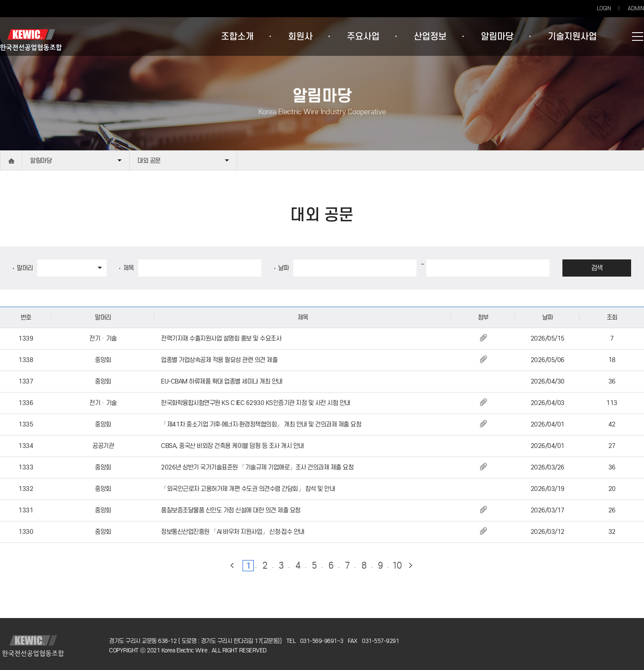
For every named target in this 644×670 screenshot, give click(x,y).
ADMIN (636, 8)
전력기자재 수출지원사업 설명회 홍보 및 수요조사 (221, 338)
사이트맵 (638, 37)
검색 (597, 268)
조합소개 (237, 37)
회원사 (300, 37)
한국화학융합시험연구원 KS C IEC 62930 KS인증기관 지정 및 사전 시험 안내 (256, 403)
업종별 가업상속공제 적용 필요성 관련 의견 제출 (219, 360)
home (11, 161)
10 (397, 566)
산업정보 (430, 37)
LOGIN (604, 8)
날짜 (284, 268)
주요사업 (363, 37)
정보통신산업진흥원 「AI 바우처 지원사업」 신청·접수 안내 (233, 532)
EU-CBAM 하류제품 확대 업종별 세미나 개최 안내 (222, 381)
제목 (129, 268)
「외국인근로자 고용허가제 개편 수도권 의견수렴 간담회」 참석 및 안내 (248, 489)
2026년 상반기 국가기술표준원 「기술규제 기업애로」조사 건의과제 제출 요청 (257, 467)
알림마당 (497, 37)
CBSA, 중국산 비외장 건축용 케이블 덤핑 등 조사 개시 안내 (232, 446)
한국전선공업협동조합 (31, 40)
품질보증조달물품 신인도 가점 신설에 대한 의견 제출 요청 (231, 510)
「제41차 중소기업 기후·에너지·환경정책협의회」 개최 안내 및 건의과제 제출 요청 (261, 424)
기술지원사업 (572, 37)
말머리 (25, 268)
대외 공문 (149, 161)
